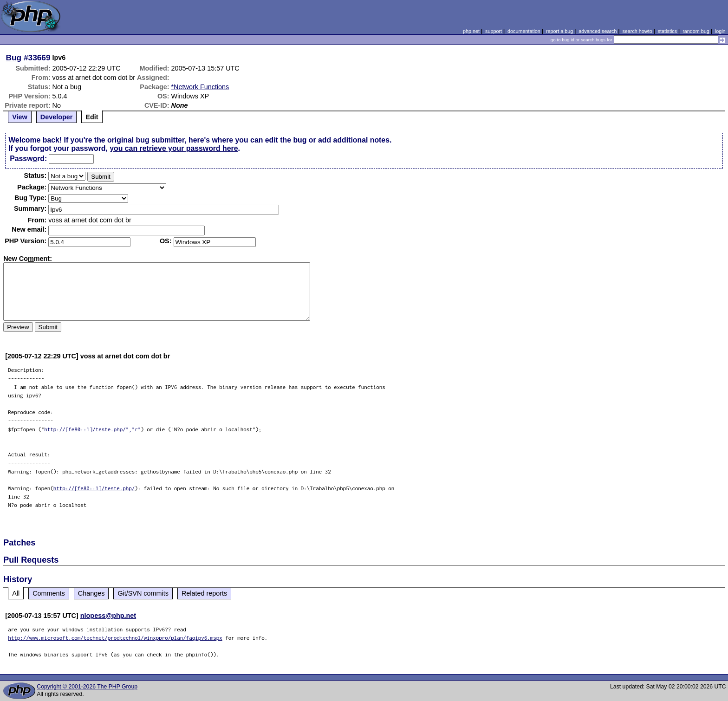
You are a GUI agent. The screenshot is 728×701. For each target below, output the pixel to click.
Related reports (204, 593)
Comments (49, 593)
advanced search (598, 31)
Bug (14, 58)
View (20, 117)
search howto (637, 31)
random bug (696, 31)
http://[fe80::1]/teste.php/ (94, 488)
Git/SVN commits (143, 593)
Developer (57, 117)
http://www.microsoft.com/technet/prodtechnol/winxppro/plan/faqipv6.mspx (115, 638)
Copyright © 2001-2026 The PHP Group (87, 687)
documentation (524, 31)
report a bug (559, 31)
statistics (667, 31)
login (720, 31)
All (16, 593)
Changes (91, 593)
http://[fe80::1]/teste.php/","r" (92, 429)
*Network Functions (200, 87)
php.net (471, 31)
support (494, 31)
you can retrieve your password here (174, 148)
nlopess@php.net (108, 616)
